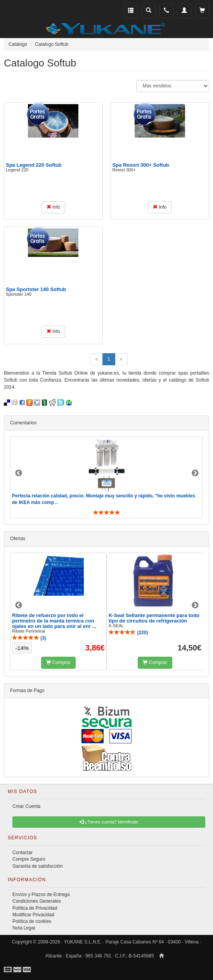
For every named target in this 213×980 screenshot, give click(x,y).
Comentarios (23, 423)
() (29, 638)
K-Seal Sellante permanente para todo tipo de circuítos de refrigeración (154, 618)
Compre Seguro (29, 859)
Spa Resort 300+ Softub (141, 165)
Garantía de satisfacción (37, 866)
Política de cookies (32, 921)
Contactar (23, 853)
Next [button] (195, 473)
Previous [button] (19, 473)
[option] (106, 477)
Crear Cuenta (26, 806)
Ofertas (18, 539)
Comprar (58, 663)
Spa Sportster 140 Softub (36, 289)
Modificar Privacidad (33, 915)
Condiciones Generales (37, 901)
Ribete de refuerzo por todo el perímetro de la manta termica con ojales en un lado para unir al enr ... (54, 621)
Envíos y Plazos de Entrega (41, 895)
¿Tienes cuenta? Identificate (109, 822)
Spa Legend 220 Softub (34, 165)
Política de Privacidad (35, 908)
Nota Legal (24, 928)
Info (53, 207)
